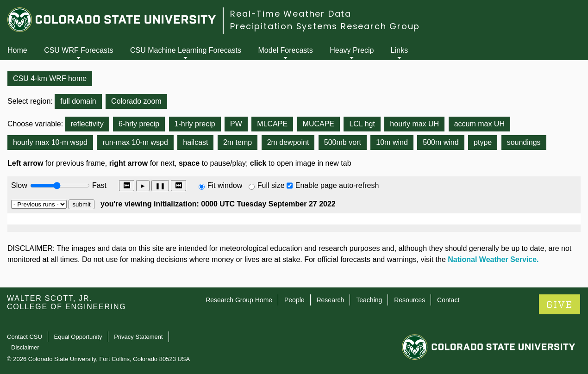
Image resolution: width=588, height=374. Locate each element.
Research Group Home (239, 300)
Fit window (225, 185)
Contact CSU (25, 337)
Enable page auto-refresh (337, 185)
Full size (271, 185)
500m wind (441, 142)
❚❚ (160, 186)
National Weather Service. (493, 259)
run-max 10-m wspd (135, 142)
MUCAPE (319, 124)
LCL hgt (362, 124)
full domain (78, 101)
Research (330, 300)
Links (399, 50)
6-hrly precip (139, 124)
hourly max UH (414, 124)
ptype (483, 142)
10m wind (392, 142)
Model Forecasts (286, 50)
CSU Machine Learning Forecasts (186, 50)
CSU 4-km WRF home (50, 78)
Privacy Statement (138, 337)
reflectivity (87, 124)
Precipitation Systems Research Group (325, 26)
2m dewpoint (288, 142)
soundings (524, 142)
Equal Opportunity (78, 337)
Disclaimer (25, 347)
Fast (99, 185)
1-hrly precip (195, 124)
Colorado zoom (136, 101)
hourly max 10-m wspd (50, 142)
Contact (448, 300)
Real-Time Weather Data (291, 14)
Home (17, 50)
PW (236, 124)
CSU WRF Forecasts (78, 50)
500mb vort (343, 142)
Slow (19, 185)
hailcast (195, 142)
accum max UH (479, 124)
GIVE (560, 305)
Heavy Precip (352, 50)
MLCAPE (272, 124)
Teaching (369, 300)
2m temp (238, 142)
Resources (410, 300)
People (294, 300)
